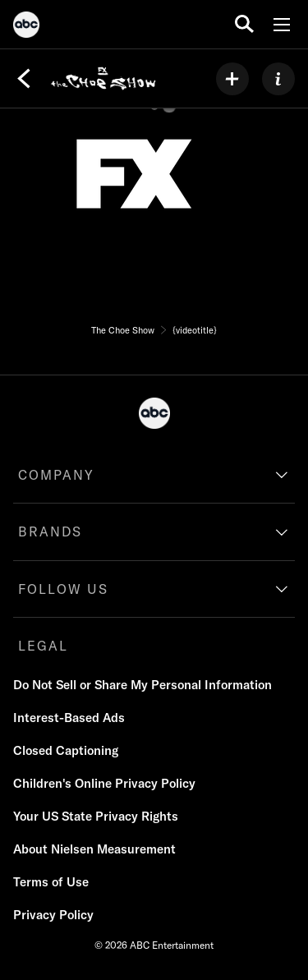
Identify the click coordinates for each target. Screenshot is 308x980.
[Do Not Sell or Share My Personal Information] (143, 685)
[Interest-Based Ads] (69, 718)
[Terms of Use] (51, 882)
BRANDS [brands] (50, 531)
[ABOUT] (278, 79)
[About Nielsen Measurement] (94, 849)
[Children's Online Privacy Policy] (104, 784)
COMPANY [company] (56, 475)
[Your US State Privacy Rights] (96, 817)
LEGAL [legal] (43, 646)
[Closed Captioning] (66, 751)
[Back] (24, 79)
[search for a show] (244, 24)
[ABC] (26, 27)
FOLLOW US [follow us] (63, 589)
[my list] (232, 79)
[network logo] (134, 174)
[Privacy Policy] (53, 915)
